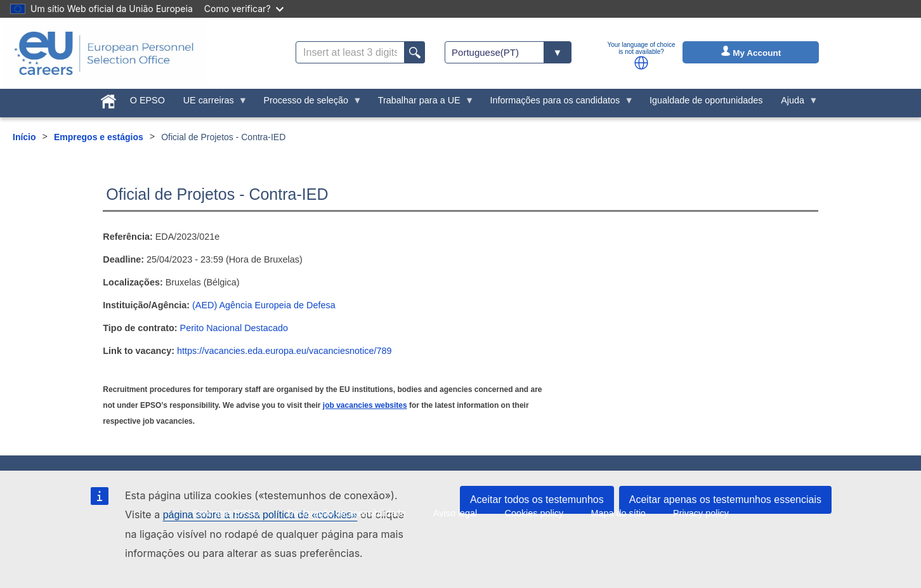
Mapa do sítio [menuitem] (618, 513)
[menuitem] (109, 99)
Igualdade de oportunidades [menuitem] (706, 100)
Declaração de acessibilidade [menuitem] (347, 513)
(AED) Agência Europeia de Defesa (264, 305)
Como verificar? (244, 9)
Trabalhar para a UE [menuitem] (421, 103)
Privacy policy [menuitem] (701, 513)
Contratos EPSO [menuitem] (226, 513)
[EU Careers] (104, 53)
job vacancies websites (365, 405)
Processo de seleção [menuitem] (308, 103)
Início (24, 137)
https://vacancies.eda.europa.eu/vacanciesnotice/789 (284, 351)
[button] (641, 63)
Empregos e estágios (99, 137)
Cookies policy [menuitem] (534, 513)
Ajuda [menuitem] (795, 103)
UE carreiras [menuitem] (211, 103)
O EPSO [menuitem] (147, 100)
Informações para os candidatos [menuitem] (557, 103)
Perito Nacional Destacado (234, 328)
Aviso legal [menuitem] (455, 513)
